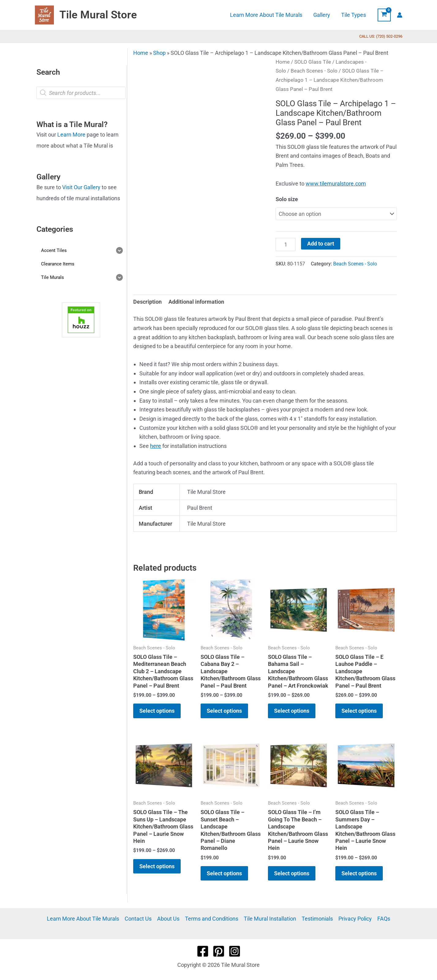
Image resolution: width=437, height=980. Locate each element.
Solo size (287, 199)
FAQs (384, 919)
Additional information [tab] (196, 302)
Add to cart (321, 244)
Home (141, 53)
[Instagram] (235, 951)
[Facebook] (203, 951)
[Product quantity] (286, 244)
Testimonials (317, 919)
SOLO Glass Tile (313, 62)
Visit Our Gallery (81, 187)
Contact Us (138, 919)
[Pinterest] (219, 951)
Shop (159, 53)
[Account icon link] (400, 15)
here (156, 446)
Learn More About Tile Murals (83, 919)
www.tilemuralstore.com (336, 184)
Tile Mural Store (98, 15)
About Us (168, 919)
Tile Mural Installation (270, 919)
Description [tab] (147, 302)
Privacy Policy (355, 919)
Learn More (71, 135)
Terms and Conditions (212, 919)
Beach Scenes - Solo (314, 71)
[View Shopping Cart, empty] (384, 15)
